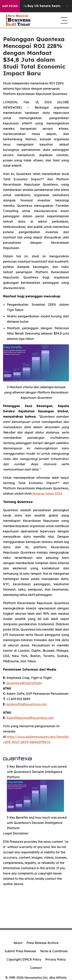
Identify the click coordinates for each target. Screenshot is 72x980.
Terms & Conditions (54, 951)
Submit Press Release (20, 951)
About (18, 943)
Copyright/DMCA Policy (24, 959)
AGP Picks (10, 6)
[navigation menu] (63, 20)
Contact (36, 968)
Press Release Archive (42, 943)
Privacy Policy (55, 959)
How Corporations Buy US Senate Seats (33, 6)
